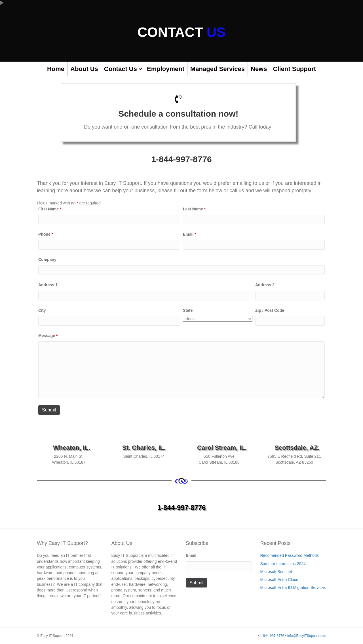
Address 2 (265, 285)
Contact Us (121, 69)
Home (56, 69)
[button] (140, 69)
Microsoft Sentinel (276, 572)
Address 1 (48, 285)
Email (190, 234)
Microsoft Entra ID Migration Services (293, 587)
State (188, 310)
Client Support (294, 69)
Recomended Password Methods (290, 555)
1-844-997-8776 (181, 159)
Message (48, 336)
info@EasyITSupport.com (307, 636)
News (259, 69)
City (42, 310)
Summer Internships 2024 (283, 564)
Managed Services (218, 69)
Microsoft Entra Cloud (279, 580)
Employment (166, 69)
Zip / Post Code (270, 310)
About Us (84, 69)
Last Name (194, 209)
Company (47, 260)
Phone (46, 234)
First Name (50, 209)
